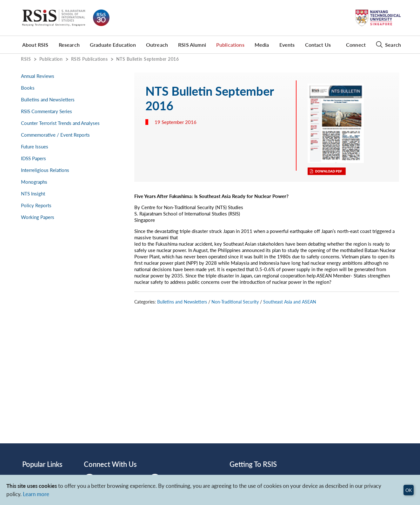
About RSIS (35, 45)
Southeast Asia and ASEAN (290, 302)
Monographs (34, 182)
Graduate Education (113, 45)
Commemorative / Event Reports (55, 135)
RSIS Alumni (192, 45)
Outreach (157, 45)
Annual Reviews (38, 76)
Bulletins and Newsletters (48, 99)
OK (409, 490)
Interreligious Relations (45, 170)
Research (69, 45)
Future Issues (35, 147)
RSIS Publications (90, 59)
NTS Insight (33, 194)
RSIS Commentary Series (47, 111)
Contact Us (318, 45)
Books (28, 88)
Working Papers (38, 217)
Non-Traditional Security (235, 302)
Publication (51, 59)
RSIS (26, 59)
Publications (230, 45)
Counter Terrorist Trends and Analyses (60, 123)
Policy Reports (36, 205)
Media (262, 45)
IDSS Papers (33, 158)
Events (287, 45)
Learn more (36, 494)
